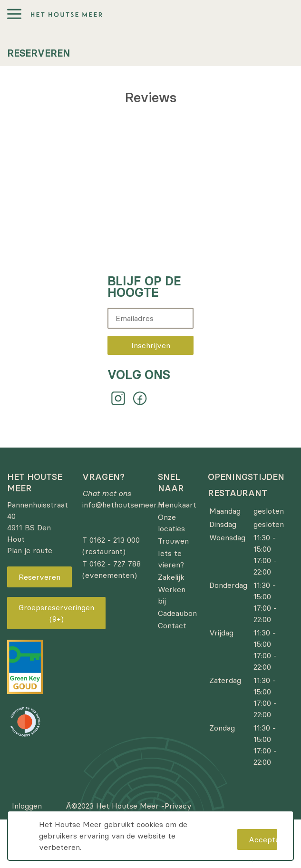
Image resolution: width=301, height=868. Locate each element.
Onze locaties (171, 523)
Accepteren (263, 839)
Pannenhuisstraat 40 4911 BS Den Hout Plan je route (38, 527)
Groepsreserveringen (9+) (56, 613)
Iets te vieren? (171, 559)
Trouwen (173, 541)
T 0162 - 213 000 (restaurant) (111, 546)
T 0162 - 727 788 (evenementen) (112, 569)
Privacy (178, 806)
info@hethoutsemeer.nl (123, 505)
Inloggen (27, 806)
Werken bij (172, 595)
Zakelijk (171, 577)
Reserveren (39, 577)
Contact (172, 625)
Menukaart (177, 505)
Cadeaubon (177, 613)
